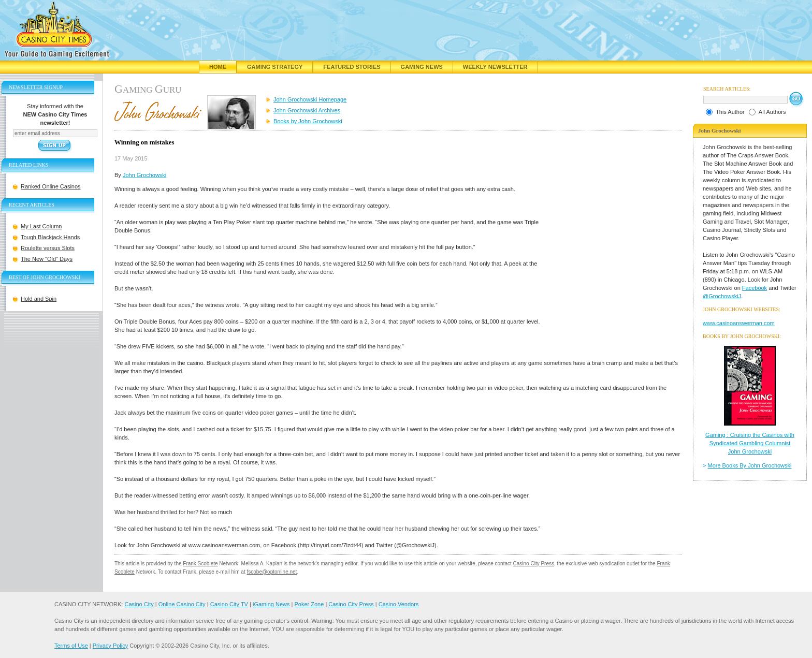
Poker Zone (309, 604)
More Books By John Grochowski (750, 465)
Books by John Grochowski (308, 121)
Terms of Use (71, 646)
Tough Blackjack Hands (50, 237)
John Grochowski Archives (307, 110)
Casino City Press (534, 564)
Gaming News (422, 67)
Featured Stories (352, 67)
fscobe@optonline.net (272, 572)
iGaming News (271, 604)
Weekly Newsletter (495, 67)
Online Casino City (182, 604)
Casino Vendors (399, 604)
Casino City (139, 604)
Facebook (755, 288)
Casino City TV (229, 604)
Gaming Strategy (275, 67)
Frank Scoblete (200, 564)
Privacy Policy (110, 646)
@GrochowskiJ (722, 296)
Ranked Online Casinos (51, 186)
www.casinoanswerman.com (739, 323)
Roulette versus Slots (48, 248)
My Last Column (41, 226)
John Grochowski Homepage (310, 99)
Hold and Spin (39, 299)
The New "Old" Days (47, 259)
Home (218, 67)
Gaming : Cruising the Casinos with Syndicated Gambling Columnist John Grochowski (750, 443)
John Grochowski (144, 175)
